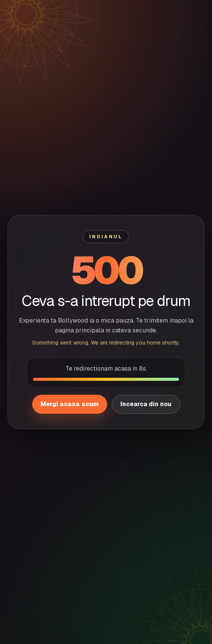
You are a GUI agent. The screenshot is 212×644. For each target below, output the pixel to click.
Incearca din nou (146, 404)
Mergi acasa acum (70, 404)
